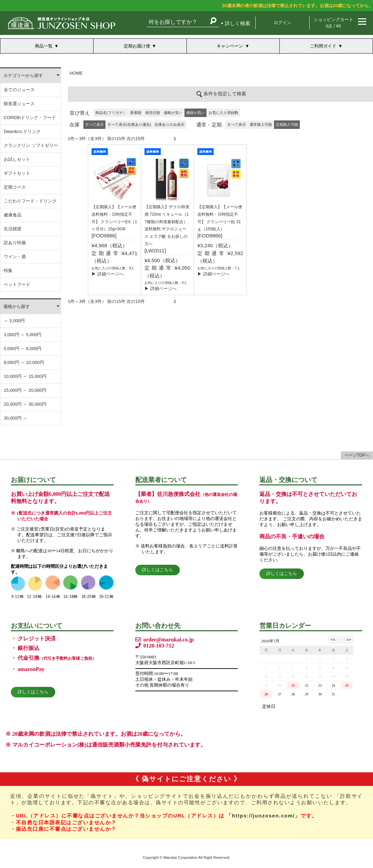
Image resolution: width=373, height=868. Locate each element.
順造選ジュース (19, 104)
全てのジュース (19, 90)
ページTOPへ (357, 455)
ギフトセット (17, 173)
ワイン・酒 (15, 257)
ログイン (282, 23)
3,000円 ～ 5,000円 (23, 335)
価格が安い (173, 113)
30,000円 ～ (15, 418)
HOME (76, 73)
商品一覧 (44, 46)
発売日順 (153, 113)
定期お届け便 (137, 46)
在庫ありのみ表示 (170, 124)
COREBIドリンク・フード (30, 118)
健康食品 (13, 215)
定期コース (15, 187)
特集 (8, 271)
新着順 (136, 113)
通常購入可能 (261, 124)
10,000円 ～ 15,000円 (25, 376)
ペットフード (17, 284)
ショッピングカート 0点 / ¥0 (333, 23)
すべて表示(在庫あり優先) (129, 124)
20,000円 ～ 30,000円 (25, 404)
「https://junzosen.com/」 (263, 816)
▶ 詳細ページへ (108, 274)
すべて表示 (237, 124)
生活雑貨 (13, 229)
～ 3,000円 (14, 321)
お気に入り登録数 (223, 113)
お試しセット (17, 159)
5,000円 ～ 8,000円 (23, 349)
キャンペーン (230, 46)
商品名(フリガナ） (111, 113)
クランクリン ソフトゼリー (31, 145)
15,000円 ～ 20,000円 (25, 390)
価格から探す (17, 306)
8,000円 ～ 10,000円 (24, 362)
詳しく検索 (238, 23)
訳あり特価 (15, 243)
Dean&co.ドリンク (22, 131)
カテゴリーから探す (23, 75)
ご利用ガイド (323, 46)
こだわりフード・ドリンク (30, 201)
